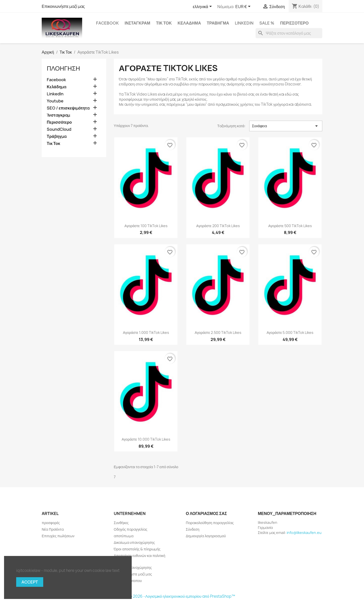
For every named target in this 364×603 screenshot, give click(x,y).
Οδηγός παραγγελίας (131, 529)
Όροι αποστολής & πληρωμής (137, 549)
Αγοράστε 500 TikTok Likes (290, 226)
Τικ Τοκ (164, 23)
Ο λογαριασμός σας (206, 513)
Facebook (107, 23)
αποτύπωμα (124, 536)
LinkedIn (244, 23)
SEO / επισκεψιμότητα (68, 108)
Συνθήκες (121, 523)
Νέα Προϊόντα (53, 529)
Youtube (55, 101)
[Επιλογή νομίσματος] (244, 7)
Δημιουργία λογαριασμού (206, 536)
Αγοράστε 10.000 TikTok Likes (146, 439)
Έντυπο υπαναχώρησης (133, 567)
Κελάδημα (189, 23)
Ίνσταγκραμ (137, 23)
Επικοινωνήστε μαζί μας (63, 6)
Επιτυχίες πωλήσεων (58, 536)
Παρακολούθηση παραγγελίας (210, 523)
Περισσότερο (294, 23)
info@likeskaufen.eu (304, 533)
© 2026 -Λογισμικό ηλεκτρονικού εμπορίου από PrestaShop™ (182, 596)
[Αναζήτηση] (289, 33)
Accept (30, 582)
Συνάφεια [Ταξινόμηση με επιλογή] (286, 126)
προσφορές (51, 523)
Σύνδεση (193, 529)
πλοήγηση (63, 68)
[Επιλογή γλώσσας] (203, 7)
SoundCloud (59, 129)
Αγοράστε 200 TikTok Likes (218, 226)
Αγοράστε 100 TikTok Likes (146, 226)
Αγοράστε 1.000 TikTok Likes (146, 332)
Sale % (267, 23)
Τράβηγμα (218, 23)
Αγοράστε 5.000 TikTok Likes (290, 332)
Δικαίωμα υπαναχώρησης (134, 542)
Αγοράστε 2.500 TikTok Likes (218, 332)
